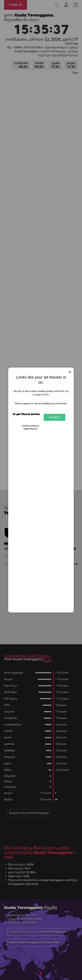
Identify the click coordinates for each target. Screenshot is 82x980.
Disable (55, 417)
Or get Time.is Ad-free (26, 414)
